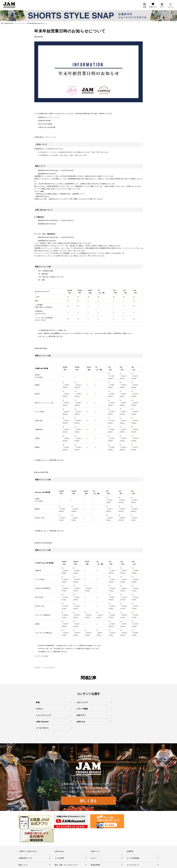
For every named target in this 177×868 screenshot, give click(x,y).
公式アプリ (81, 715)
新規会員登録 (95, 851)
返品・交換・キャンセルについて (66, 851)
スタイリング (82, 702)
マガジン (40, 709)
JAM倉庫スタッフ (133, 858)
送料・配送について (25, 864)
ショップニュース (48, 667)
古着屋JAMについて (25, 844)
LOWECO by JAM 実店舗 (47, 127)
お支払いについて (25, 858)
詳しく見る (88, 801)
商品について (23, 851)
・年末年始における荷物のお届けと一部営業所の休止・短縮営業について (59, 194)
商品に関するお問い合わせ (64, 858)
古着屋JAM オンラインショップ (49, 117)
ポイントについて (97, 864)
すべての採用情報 (133, 844)
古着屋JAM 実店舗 (44, 121)
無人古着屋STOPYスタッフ (136, 864)
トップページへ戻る (41, 656)
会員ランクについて (98, 858)
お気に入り (153, 7)
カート (162, 7)
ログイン (94, 844)
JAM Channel (42, 722)
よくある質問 (59, 844)
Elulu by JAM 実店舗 (45, 124)
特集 (38, 702)
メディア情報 (82, 709)
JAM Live (81, 722)
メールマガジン (42, 728)
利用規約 (58, 864)
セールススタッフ (133, 851)
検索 (145, 7)
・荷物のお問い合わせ (42, 196)
